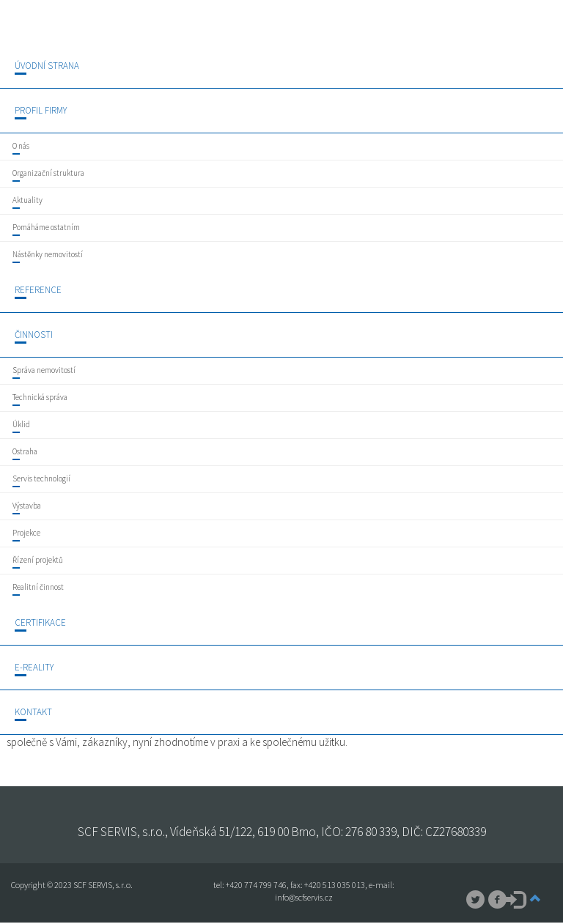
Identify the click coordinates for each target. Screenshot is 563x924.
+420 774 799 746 (256, 885)
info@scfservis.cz (304, 897)
